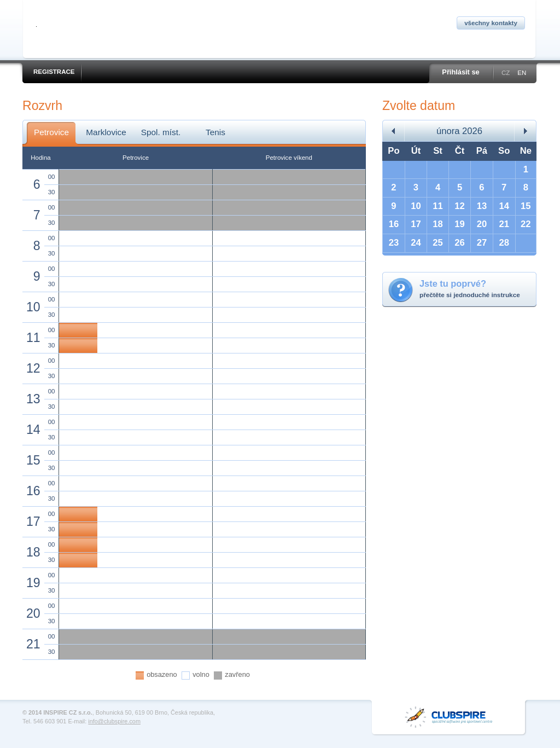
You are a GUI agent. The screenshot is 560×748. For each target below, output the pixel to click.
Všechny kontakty (491, 23)
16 (394, 224)
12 (460, 206)
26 (460, 243)
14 (504, 206)
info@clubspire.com (114, 721)
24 (416, 243)
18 (438, 224)
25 (438, 243)
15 (526, 206)
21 (504, 224)
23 (394, 243)
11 (438, 206)
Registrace (54, 72)
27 (482, 243)
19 (460, 224)
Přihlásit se (460, 72)
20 (482, 224)
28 (504, 243)
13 (482, 206)
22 (526, 224)
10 (416, 206)
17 (416, 224)
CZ (506, 73)
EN (522, 73)
